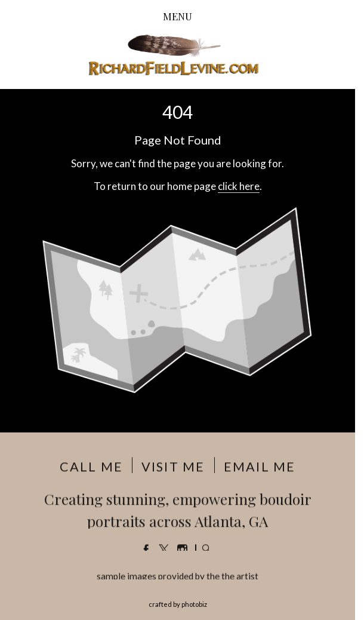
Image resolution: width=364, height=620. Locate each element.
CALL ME (91, 467)
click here (239, 186)
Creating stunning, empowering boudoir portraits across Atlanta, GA (178, 510)
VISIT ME (173, 467)
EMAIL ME (260, 467)
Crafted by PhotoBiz (178, 604)
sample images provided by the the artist (178, 576)
